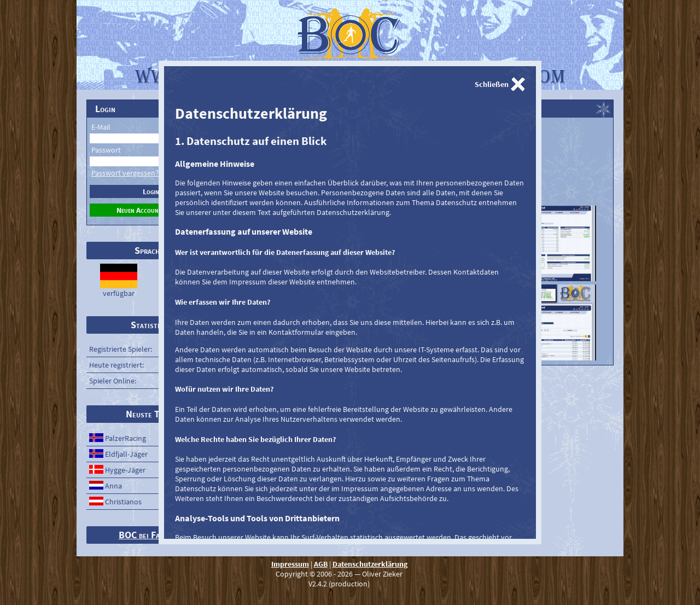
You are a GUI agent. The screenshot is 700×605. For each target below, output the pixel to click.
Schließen (492, 84)
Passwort (106, 150)
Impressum (290, 564)
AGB (321, 564)
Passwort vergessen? (125, 173)
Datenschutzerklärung (370, 564)
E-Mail (101, 127)
